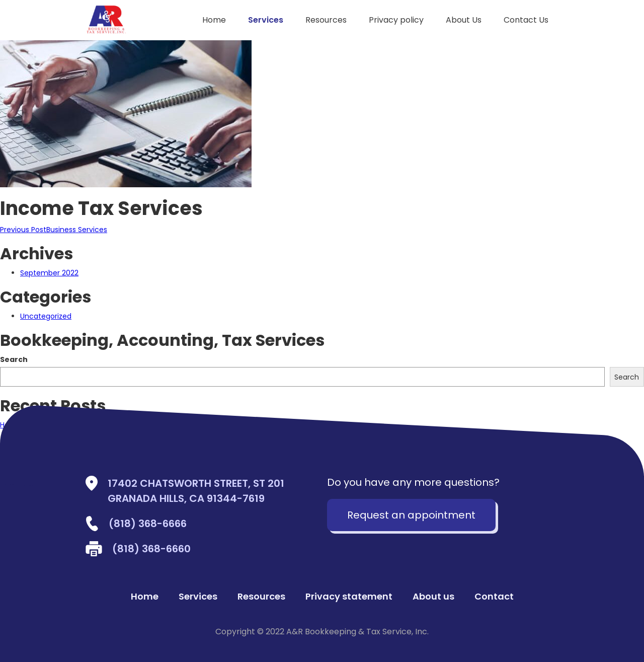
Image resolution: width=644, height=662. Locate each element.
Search (14, 359)
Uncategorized (46, 316)
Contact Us (526, 20)
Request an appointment (411, 515)
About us (433, 597)
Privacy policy (396, 20)
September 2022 (49, 273)
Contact (494, 597)
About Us (464, 20)
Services (266, 20)
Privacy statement (349, 597)
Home (214, 20)
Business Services (54, 230)
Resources (326, 20)
